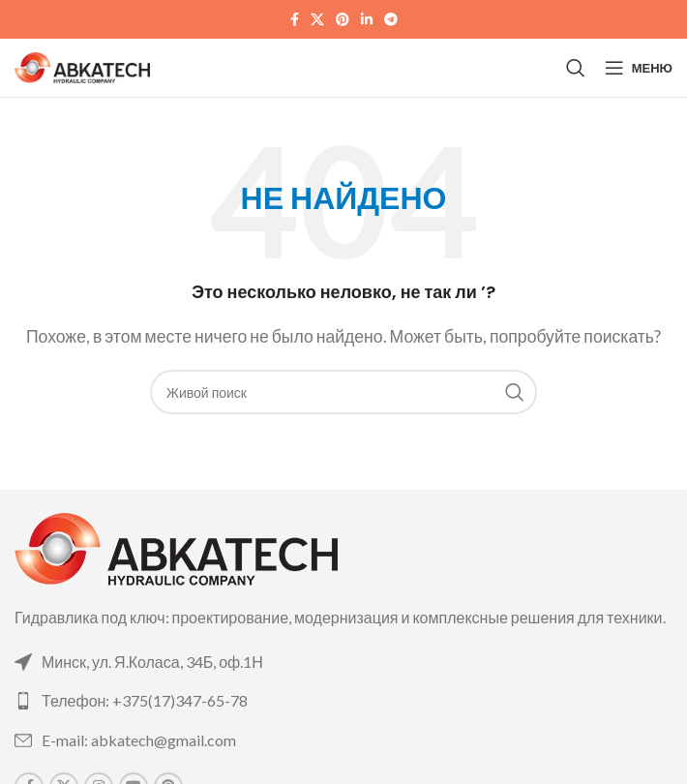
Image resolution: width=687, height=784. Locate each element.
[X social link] (317, 20)
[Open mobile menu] (639, 68)
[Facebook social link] (295, 20)
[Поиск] (576, 68)
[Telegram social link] (391, 20)
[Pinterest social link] (343, 20)
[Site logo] (82, 65)
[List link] (343, 662)
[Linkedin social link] (367, 20)
